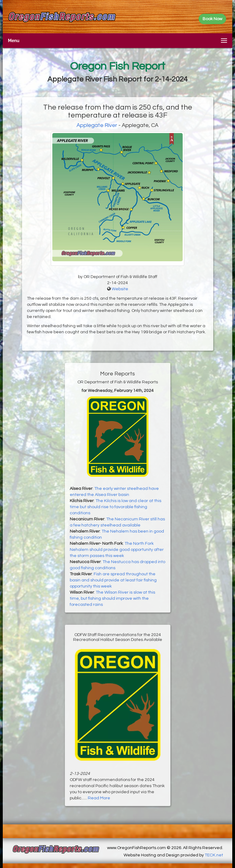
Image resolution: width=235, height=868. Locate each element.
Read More (99, 798)
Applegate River (97, 125)
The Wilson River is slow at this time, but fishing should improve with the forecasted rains (112, 599)
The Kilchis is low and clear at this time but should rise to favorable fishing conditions (116, 507)
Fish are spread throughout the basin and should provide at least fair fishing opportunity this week (113, 580)
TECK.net (214, 855)
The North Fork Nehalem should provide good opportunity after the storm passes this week (117, 550)
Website (120, 289)
